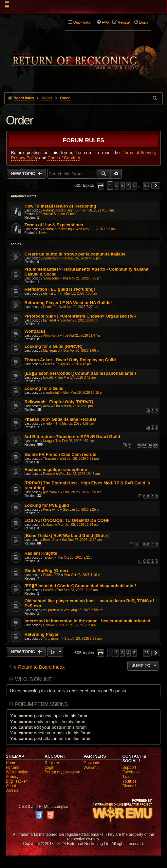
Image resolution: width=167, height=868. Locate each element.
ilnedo (47, 423)
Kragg (47, 441)
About (11, 786)
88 (139, 445)
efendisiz (49, 293)
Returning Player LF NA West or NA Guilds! (68, 303)
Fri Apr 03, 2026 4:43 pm (74, 364)
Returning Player (42, 634)
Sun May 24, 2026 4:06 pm (81, 258)
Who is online (33, 679)
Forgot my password (62, 772)
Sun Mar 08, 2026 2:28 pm (73, 406)
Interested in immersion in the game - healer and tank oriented (87, 621)
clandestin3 (51, 393)
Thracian (49, 459)
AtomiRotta (51, 335)
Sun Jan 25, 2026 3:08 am (82, 492)
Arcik (46, 406)
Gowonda (92, 763)
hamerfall (50, 320)
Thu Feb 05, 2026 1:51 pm (75, 441)
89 (145, 445)
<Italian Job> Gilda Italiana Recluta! (60, 419)
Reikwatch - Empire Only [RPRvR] (59, 402)
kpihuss (48, 525)
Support (129, 768)
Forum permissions (41, 704)
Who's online (17, 772)
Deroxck (49, 474)
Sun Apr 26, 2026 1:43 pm (79, 320)
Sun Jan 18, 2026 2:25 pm (82, 510)
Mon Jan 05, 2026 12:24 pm (78, 525)
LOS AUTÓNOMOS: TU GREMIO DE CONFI (68, 520)
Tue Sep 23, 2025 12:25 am (78, 590)
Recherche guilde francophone (56, 469)
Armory (12, 777)
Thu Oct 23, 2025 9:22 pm (76, 557)
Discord (129, 786)
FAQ (105, 22)
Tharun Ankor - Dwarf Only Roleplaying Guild (70, 360)
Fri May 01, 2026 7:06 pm (78, 293)
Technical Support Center (57, 214)
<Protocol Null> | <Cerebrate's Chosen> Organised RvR (81, 316)
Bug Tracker (17, 781)
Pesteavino (51, 510)
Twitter (128, 777)
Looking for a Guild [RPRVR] (54, 346)
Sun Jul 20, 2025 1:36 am (83, 639)
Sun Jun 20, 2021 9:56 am (94, 210)
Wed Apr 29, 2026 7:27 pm (79, 307)
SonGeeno (51, 278)
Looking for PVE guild (47, 505)
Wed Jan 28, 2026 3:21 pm (79, 459)
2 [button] (116, 186)
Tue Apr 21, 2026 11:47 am (83, 335)
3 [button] (122, 186)
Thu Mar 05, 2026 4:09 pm (75, 423)
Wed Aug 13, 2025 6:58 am (83, 610)
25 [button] (147, 186)
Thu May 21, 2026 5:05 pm (82, 278)
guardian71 (51, 492)
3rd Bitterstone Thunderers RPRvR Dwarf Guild (72, 437)
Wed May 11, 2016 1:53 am (95, 229)
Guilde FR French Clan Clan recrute (61, 454)
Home (11, 763)
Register (52, 763)
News (43, 233)
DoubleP (49, 307)
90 (150, 445)
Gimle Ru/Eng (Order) (46, 571)
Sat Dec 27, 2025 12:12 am (82, 540)
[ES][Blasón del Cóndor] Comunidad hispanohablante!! (80, 373)
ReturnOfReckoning (57, 210)
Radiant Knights (41, 553)
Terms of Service (139, 153)
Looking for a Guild (44, 388)
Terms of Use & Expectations (54, 225)
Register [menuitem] (124, 22)
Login (49, 768)
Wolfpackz (35, 331)
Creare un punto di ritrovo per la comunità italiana (75, 254)
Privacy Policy (25, 158)
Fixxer (47, 364)
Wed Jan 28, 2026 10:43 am (79, 474)
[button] (101, 186)
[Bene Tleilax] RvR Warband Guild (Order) (67, 535)
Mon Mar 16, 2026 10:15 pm (84, 393)
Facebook (131, 772)
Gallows (49, 625)
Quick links (82, 22)
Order (19, 120)
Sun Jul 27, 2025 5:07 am (77, 625)
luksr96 (48, 378)
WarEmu (91, 768)
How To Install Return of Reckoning (60, 206)
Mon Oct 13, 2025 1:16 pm (83, 575)
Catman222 (51, 575)
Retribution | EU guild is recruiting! (60, 289)
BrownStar (51, 540)
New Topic (24, 174)
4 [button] (129, 186)
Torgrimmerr (52, 639)
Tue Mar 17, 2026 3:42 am (76, 378)
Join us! (13, 790)
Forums (13, 768)
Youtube (130, 781)
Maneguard (51, 351)
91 (156, 445)
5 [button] (134, 186)
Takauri (48, 557)
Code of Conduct (64, 158)
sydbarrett (50, 258)
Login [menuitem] (143, 22)
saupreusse (51, 610)
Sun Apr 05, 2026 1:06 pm (82, 351)
